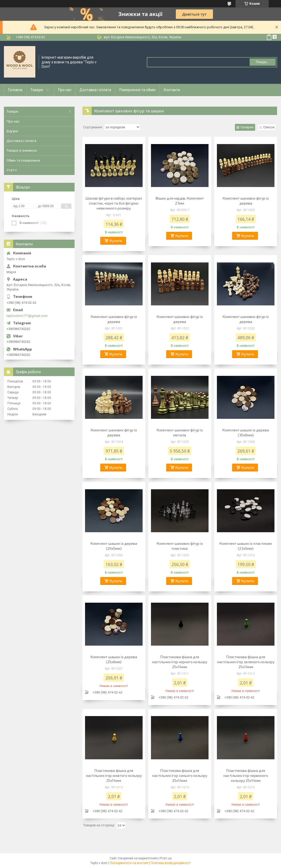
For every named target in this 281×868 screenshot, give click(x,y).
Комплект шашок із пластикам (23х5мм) (246, 546)
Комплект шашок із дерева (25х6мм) (114, 659)
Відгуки (12, 131)
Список (269, 127)
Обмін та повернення (23, 160)
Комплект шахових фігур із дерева (246, 201)
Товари (37, 90)
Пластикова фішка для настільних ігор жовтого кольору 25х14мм (114, 775)
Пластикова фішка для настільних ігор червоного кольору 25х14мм (246, 775)
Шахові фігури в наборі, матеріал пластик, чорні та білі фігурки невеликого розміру (114, 203)
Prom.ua (166, 858)
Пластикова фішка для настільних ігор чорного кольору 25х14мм (180, 662)
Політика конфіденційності (171, 863)
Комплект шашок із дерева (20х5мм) (114, 546)
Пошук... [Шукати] (263, 62)
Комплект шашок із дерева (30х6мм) (246, 432)
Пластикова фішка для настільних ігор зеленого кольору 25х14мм (246, 662)
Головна (15, 90)
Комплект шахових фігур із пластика (180, 546)
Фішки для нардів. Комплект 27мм (180, 201)
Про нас (65, 90)
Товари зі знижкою (22, 150)
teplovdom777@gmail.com (27, 316)
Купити (116, 241)
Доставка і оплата (95, 90)
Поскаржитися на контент (129, 863)
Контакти (172, 90)
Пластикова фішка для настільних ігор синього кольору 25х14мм (180, 775)
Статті (12, 170)
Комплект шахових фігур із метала (180, 432)
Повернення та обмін (137, 90)
